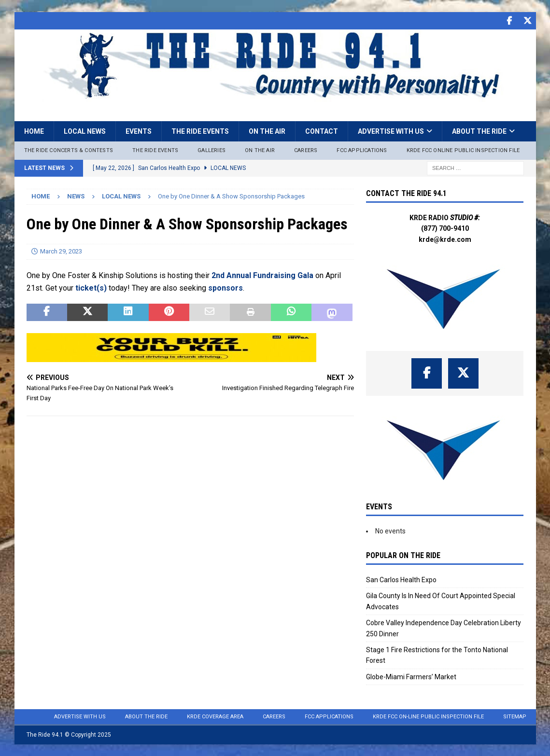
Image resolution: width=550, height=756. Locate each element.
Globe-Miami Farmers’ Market (411, 676)
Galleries (212, 150)
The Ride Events (200, 131)
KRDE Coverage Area (215, 716)
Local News (85, 131)
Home (34, 131)
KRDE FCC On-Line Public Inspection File (428, 716)
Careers (306, 150)
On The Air (260, 150)
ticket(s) (91, 287)
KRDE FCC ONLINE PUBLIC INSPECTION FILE (463, 150)
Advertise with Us (391, 131)
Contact (322, 131)
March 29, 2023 (61, 251)
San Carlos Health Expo (401, 579)
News (76, 196)
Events (139, 131)
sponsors (226, 287)
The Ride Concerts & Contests (69, 150)
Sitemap (515, 716)
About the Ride (479, 131)
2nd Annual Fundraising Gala (262, 275)
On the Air (267, 131)
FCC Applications (362, 150)
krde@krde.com (445, 239)
